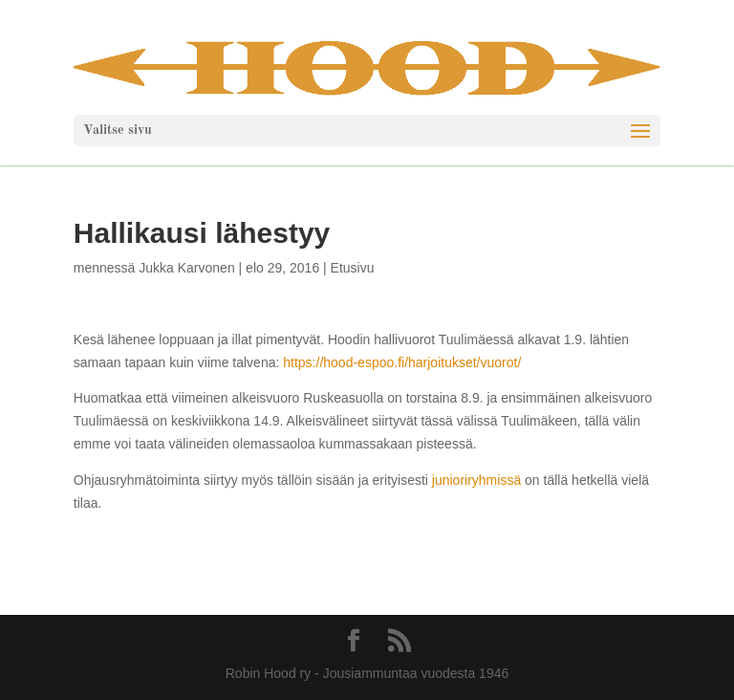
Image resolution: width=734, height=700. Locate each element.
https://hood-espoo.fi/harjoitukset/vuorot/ (402, 362)
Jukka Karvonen (186, 268)
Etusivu (353, 268)
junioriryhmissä (478, 480)
